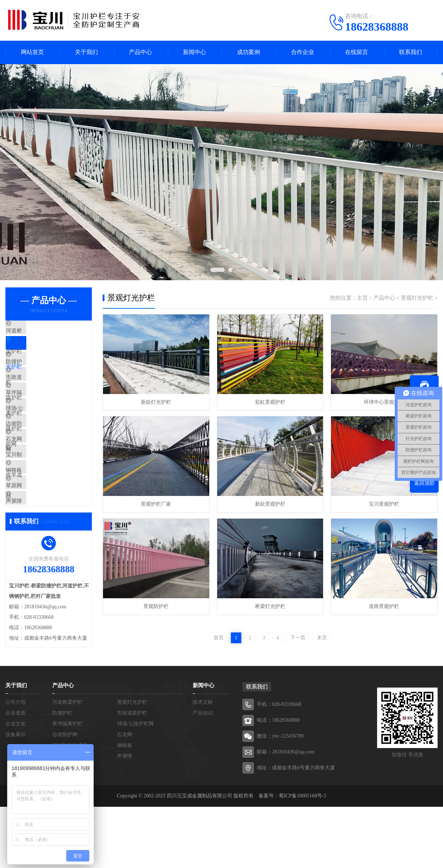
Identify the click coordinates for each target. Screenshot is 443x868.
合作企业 (303, 52)
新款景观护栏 (270, 504)
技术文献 (203, 763)
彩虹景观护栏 (270, 402)
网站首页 (32, 52)
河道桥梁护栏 (39, 331)
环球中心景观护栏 (384, 402)
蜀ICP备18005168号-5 (302, 857)
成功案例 (249, 52)
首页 (219, 638)
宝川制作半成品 (41, 501)
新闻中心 (194, 52)
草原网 (30, 544)
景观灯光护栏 (39, 353)
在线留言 (357, 52)
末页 (322, 638)
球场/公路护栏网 (42, 438)
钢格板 (30, 523)
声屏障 (30, 565)
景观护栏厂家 (156, 504)
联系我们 (411, 52)
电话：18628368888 (278, 781)
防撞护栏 (33, 374)
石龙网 (30, 480)
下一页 (298, 638)
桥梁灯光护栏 (270, 606)
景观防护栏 (156, 606)
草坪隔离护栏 (39, 416)
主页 (362, 298)
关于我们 (86, 52)
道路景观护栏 (384, 606)
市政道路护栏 (39, 395)
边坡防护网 (36, 459)
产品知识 (203, 774)
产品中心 (140, 52)
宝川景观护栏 (384, 504)
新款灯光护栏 (156, 402)
